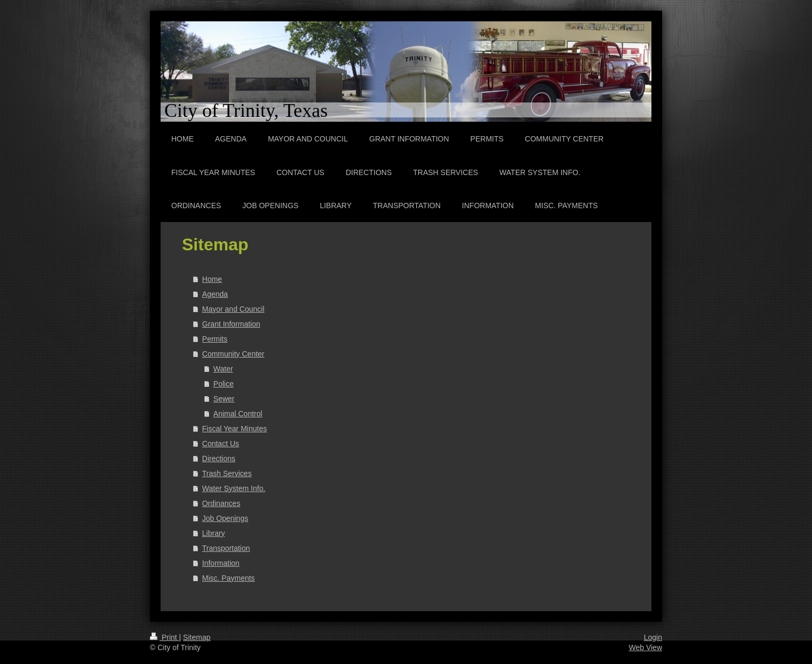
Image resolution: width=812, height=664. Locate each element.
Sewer (224, 399)
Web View (645, 647)
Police (224, 384)
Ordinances (221, 503)
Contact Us (221, 444)
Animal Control (238, 414)
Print (165, 637)
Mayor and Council (233, 309)
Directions (219, 459)
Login (653, 637)
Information (221, 563)
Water (223, 369)
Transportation (226, 548)
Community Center (233, 354)
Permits (215, 339)
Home (212, 279)
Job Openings (225, 518)
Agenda (215, 294)
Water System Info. (234, 488)
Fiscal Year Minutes (234, 429)
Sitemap (197, 637)
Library (214, 533)
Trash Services (227, 473)
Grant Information (231, 324)
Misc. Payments (229, 578)
